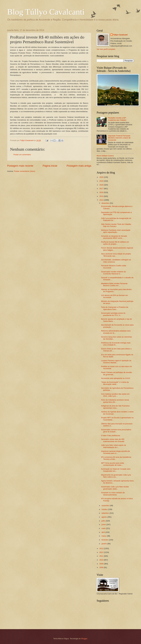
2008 (102, 567)
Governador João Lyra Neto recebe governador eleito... (115, 488)
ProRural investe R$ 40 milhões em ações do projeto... (115, 243)
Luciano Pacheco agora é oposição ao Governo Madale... (116, 362)
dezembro (106, 203)
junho (104, 525)
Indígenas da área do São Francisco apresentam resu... (115, 407)
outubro (105, 509)
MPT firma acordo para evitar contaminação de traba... (112, 464)
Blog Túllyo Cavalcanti (46, 12)
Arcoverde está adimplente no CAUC (116, 378)
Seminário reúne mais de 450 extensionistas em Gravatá (113, 440)
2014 (102, 200)
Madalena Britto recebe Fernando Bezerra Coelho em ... (114, 285)
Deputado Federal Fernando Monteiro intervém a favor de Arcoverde (119, 138)
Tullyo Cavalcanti (120, 35)
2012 (102, 552)
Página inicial (50, 166)
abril (103, 532)
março (104, 536)
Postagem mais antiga (79, 166)
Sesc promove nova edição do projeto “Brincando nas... (116, 255)
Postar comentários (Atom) (25, 171)
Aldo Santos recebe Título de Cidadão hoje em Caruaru (116, 225)
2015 (102, 196)
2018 (102, 185)
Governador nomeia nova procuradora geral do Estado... (116, 431)
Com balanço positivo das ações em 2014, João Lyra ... (115, 395)
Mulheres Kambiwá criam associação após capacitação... (116, 231)
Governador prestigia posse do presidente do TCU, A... (113, 314)
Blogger (84, 639)
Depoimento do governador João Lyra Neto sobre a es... (116, 476)
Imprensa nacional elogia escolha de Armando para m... (115, 452)
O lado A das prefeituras (111, 436)
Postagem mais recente (20, 166)
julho (104, 521)
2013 (102, 548)
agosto (104, 517)
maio (104, 528)
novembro (106, 506)
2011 (102, 556)
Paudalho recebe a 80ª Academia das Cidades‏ (117, 119)
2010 (102, 560)
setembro (105, 513)
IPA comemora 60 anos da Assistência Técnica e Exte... (116, 458)
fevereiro (105, 540)
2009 (102, 564)
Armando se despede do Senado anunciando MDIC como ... (114, 237)
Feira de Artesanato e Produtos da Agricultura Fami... (115, 308)
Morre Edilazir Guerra (105, 156)
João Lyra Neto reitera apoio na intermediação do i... (113, 446)
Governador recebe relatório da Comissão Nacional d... (113, 273)
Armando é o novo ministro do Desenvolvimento (113, 494)
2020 (102, 177)
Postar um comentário (22, 155)
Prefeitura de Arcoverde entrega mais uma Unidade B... (116, 344)
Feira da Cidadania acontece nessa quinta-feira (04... (115, 401)
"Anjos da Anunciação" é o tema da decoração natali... (115, 383)
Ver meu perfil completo (106, 49)
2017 (102, 189)
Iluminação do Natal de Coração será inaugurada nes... (116, 470)
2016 (102, 192)
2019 (102, 181)
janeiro (104, 544)
